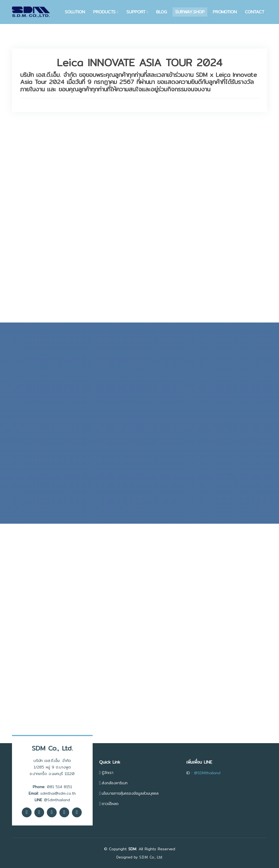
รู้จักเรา (107, 773)
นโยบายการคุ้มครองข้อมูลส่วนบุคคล (130, 793)
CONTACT (255, 12)
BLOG (162, 12)
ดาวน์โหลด (110, 804)
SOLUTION (75, 12)
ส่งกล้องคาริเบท (115, 783)
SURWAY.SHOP (190, 12)
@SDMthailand (207, 773)
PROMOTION (225, 12)
